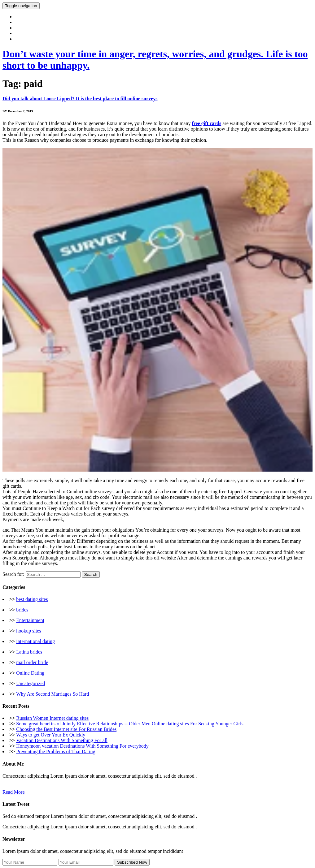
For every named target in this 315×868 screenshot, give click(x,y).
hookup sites (28, 631)
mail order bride (32, 662)
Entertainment (30, 620)
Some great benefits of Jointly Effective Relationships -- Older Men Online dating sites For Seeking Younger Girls (130, 724)
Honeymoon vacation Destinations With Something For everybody (82, 746)
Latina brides (29, 652)
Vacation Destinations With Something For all (62, 740)
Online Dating (30, 673)
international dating (35, 641)
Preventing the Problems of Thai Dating (56, 751)
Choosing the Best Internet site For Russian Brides (66, 729)
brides (22, 610)
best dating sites (32, 599)
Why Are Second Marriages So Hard (52, 694)
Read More (14, 792)
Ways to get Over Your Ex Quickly (51, 735)
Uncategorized (31, 683)
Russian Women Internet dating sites (52, 718)
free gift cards (206, 123)
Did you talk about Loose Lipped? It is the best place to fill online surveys (80, 99)
